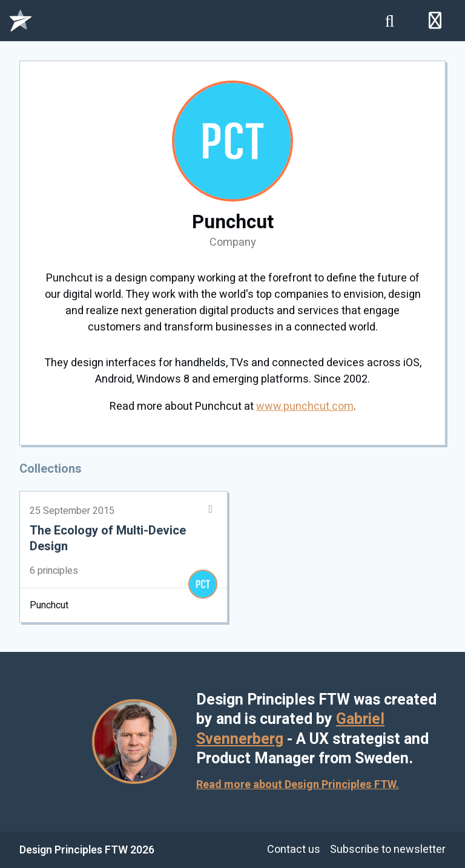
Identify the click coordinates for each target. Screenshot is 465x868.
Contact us (294, 850)
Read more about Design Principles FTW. (298, 785)
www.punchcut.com (305, 406)
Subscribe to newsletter (388, 850)
